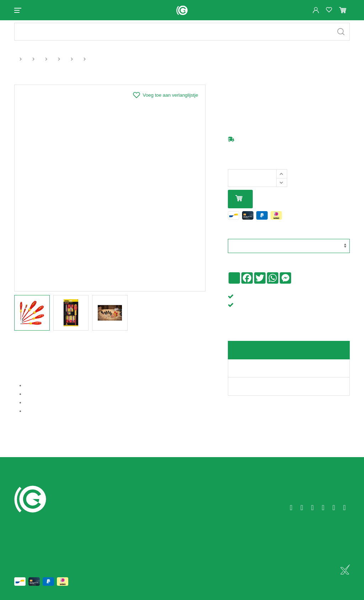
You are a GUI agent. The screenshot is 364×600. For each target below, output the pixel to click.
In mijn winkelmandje (239, 205)
